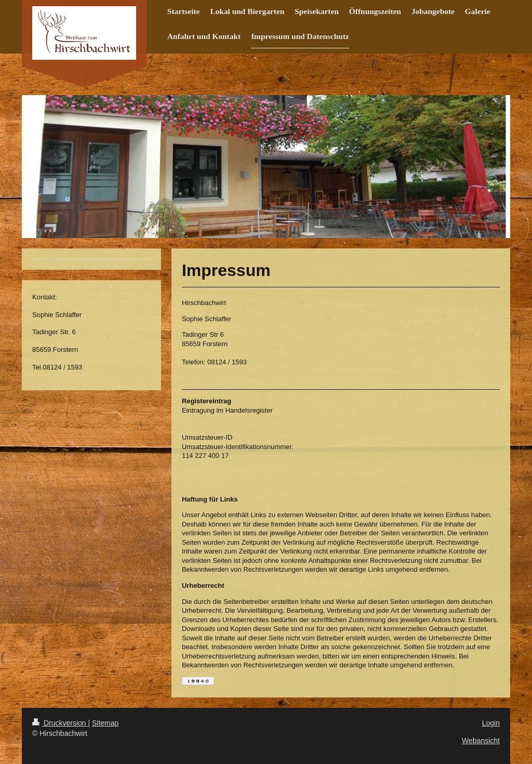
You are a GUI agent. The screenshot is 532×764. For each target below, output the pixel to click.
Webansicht (481, 741)
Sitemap (105, 723)
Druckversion (60, 723)
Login (491, 723)
